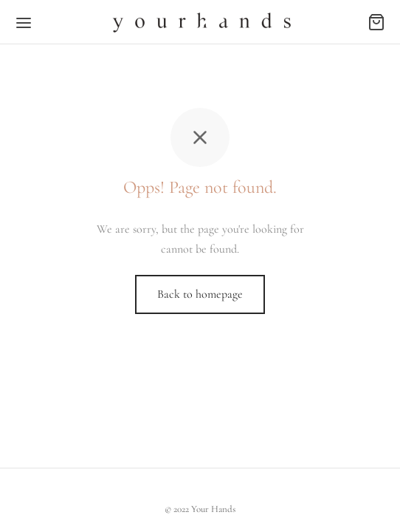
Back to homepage (200, 294)
